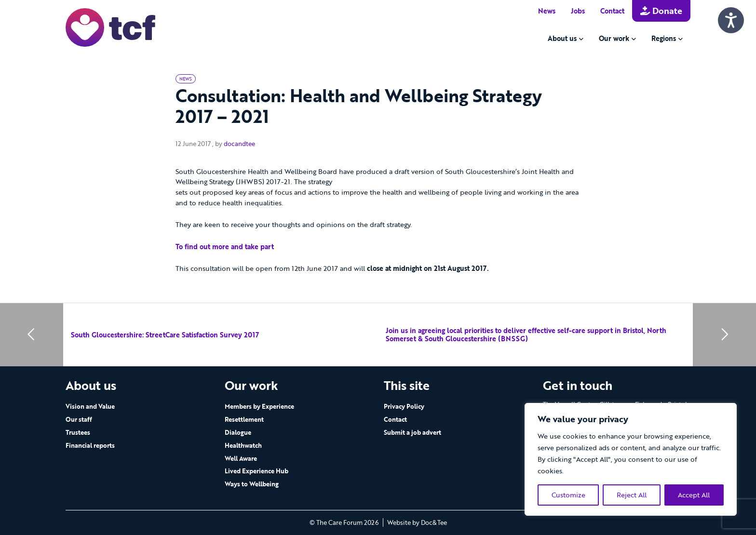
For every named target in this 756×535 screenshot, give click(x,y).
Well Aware (241, 458)
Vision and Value (90, 406)
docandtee (239, 144)
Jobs (578, 11)
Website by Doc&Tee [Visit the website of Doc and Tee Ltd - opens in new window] (417, 522)
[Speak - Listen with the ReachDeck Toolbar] (731, 20)
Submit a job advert (412, 432)
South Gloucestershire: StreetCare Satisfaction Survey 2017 (165, 335)
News (547, 11)
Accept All (694, 495)
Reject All (632, 495)
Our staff (79, 419)
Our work (614, 38)
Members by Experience (259, 406)
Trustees (78, 432)
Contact (612, 11)
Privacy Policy (404, 406)
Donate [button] (661, 11)
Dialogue (238, 432)
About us (562, 38)
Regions (664, 38)
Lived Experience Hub (256, 471)
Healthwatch (243, 445)
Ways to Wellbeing (252, 484)
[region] (631, 459)
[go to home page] (110, 27)
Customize (568, 495)
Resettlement (244, 419)
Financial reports (90, 445)
